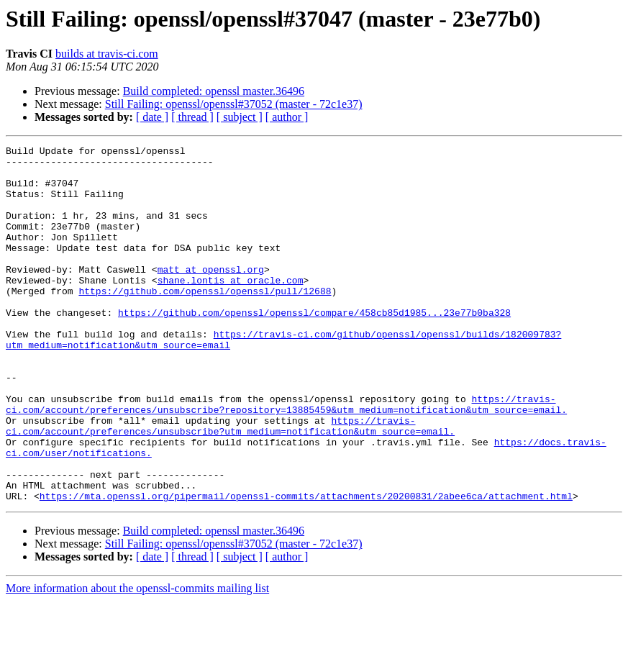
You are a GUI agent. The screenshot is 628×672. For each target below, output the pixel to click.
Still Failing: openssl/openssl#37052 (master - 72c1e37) (234, 104)
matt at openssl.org (211, 295)
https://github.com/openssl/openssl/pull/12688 (205, 321)
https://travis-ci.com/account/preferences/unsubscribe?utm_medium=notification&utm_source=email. (230, 483)
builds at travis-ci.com (107, 54)
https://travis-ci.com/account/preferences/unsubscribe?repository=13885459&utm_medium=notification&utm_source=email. (286, 457)
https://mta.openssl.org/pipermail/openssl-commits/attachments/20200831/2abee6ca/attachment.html (306, 567)
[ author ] (287, 117)
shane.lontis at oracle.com (231, 308)
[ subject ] (240, 117)
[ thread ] (192, 117)
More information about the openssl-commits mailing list (137, 659)
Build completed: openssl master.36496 (214, 91)
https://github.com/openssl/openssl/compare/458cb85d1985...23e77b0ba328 (314, 347)
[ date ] (152, 117)
